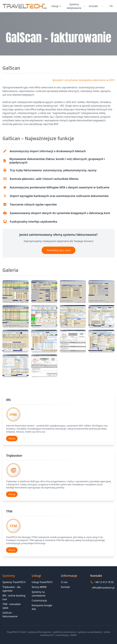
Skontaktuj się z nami (59, 250)
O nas (45, 6)
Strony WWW (39, 587)
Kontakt (93, 6)
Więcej (12, 438)
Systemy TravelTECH (14, 582)
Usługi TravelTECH (42, 582)
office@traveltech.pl (103, 588)
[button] (16, 292)
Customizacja (39, 600)
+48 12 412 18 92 (104, 582)
